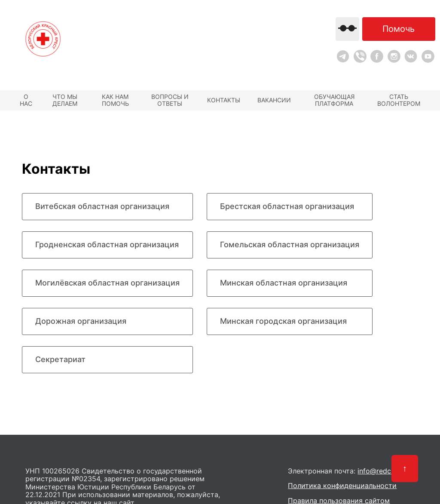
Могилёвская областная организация (107, 283)
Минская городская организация (283, 321)
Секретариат (60, 359)
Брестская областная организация (287, 206)
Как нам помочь (115, 100)
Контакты (224, 100)
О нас (26, 100)
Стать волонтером (399, 100)
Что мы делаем (65, 100)
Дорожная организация (81, 321)
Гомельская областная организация (290, 244)
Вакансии (274, 100)
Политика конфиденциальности (342, 486)
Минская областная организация (284, 283)
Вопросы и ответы (170, 100)
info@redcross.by (386, 471)
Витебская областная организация (102, 206)
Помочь (399, 29)
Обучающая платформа (334, 100)
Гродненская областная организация (107, 244)
